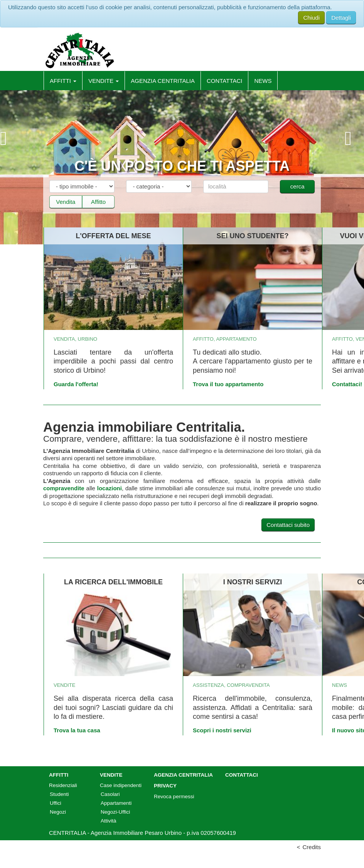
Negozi (58, 812)
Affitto (98, 202)
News (263, 81)
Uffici (56, 803)
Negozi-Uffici (115, 812)
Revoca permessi (174, 797)
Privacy (165, 786)
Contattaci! (347, 384)
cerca (297, 186)
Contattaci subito (288, 525)
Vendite (104, 81)
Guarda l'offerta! (76, 384)
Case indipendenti (121, 785)
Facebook (314, 54)
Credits (312, 847)
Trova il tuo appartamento (228, 384)
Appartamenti (116, 803)
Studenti (59, 794)
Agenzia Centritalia (163, 81)
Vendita (66, 202)
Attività (109, 821)
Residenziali (63, 785)
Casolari (110, 794)
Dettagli (341, 18)
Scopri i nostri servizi (222, 730)
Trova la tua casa (77, 730)
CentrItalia (79, 50)
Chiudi (311, 18)
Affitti (63, 81)
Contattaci (225, 81)
